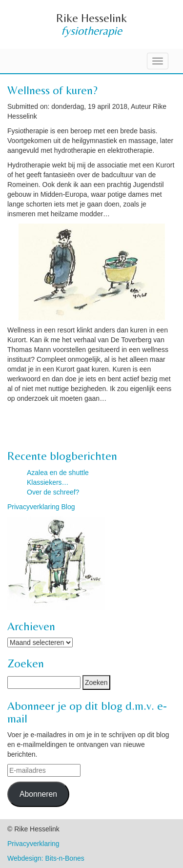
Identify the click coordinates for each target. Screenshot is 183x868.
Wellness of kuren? (52, 90)
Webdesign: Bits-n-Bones (46, 858)
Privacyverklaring (33, 844)
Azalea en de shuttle (58, 473)
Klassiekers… (48, 482)
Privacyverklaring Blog (41, 507)
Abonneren (38, 794)
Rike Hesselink (91, 18)
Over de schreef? (53, 492)
